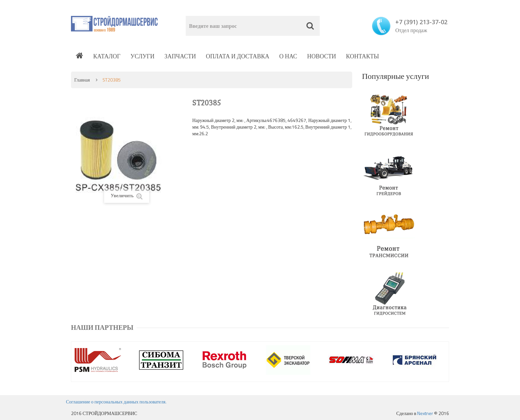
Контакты (362, 56)
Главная (82, 80)
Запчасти (180, 56)
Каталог (107, 56)
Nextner (425, 413)
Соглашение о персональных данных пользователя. (116, 402)
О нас (288, 56)
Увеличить (127, 196)
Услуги (142, 56)
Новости (322, 56)
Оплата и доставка (238, 56)
